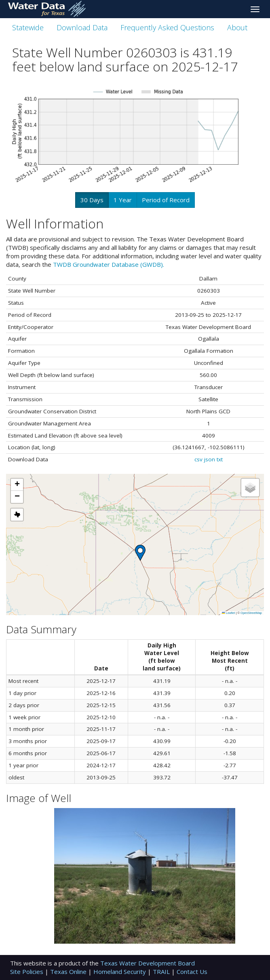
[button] (140, 553)
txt (220, 459)
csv (198, 459)
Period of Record (166, 200)
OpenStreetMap (251, 613)
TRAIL (162, 972)
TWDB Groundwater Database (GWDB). (109, 264)
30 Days (92, 200)
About (237, 27)
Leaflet (228, 613)
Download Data (82, 27)
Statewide (28, 27)
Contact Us (192, 972)
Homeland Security (120, 972)
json (210, 459)
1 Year (123, 200)
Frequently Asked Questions (167, 27)
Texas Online (69, 972)
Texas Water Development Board (148, 963)
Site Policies (27, 972)
